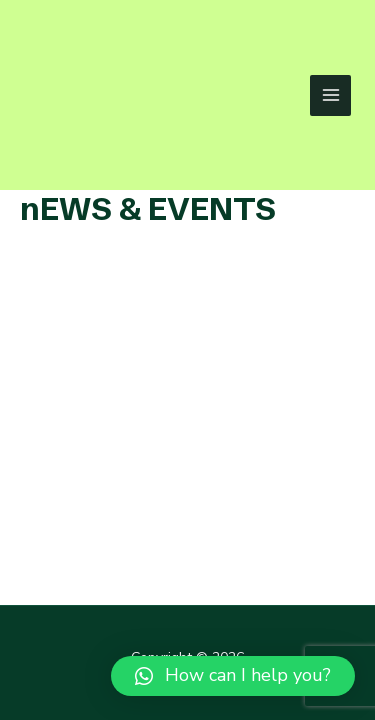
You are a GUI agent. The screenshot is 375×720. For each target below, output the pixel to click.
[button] (233, 676)
